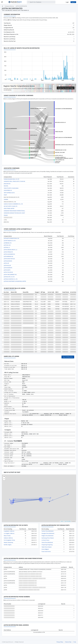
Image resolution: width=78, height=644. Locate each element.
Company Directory (9, 6)
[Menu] (2, 2)
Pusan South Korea (46, 551)
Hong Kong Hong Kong (47, 545)
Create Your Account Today (66, 88)
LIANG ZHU (58, 161)
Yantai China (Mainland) (47, 542)
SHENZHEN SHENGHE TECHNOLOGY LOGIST (14, 213)
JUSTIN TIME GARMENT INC (10, 275)
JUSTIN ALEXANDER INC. (9, 254)
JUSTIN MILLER (7, 265)
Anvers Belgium (45, 549)
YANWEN (6, 199)
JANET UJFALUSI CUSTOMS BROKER (63, 137)
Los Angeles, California (9, 533)
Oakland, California (8, 538)
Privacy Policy (60, 642)
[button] (4, 477)
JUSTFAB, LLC (7, 247)
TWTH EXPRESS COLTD (36, 155)
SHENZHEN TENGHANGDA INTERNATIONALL (14, 211)
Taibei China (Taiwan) (47, 547)
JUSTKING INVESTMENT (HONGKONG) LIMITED (15, 281)
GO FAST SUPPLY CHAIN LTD (11, 206)
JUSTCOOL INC (7, 245)
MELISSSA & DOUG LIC (60, 122)
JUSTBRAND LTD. (8, 243)
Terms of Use (68, 642)
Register (73, 2)
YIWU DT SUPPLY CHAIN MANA (38, 148)
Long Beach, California (9, 531)
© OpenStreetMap (67, 521)
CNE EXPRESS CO (34, 151)
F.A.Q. (75, 642)
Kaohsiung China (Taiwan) (48, 538)
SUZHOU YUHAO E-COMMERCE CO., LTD (13, 204)
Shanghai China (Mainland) (48, 533)
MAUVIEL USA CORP (60, 152)
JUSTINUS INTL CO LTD (9, 277)
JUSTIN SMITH (7, 270)
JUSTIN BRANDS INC (8, 256)
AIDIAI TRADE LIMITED (9, 208)
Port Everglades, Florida (9, 540)
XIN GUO (57, 163)
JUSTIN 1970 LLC (59, 155)
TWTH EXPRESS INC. (60, 160)
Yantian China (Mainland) (47, 531)
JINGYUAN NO (34, 135)
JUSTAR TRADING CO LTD (10, 241)
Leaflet (62, 521)
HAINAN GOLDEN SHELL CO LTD (38, 108)
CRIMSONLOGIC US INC (61, 150)
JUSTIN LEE (6, 263)
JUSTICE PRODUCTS (8, 252)
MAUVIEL (33, 143)
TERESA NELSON (59, 132)
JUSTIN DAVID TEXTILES (9, 259)
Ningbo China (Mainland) (47, 536)
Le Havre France (45, 540)
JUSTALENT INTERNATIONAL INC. (12, 238)
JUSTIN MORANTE (8, 268)
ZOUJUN (6, 215)
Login (67, 2)
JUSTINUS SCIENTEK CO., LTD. (11, 279)
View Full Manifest (68, 357)
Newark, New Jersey (8, 542)
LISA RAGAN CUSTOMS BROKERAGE (63, 109)
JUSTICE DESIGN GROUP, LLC (11, 250)
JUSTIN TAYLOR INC (8, 272)
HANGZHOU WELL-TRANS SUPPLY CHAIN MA (41, 123)
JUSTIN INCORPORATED (11, 128)
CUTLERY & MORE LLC (60, 157)
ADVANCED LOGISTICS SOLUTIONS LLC (64, 145)
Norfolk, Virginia (8, 545)
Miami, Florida (7, 536)
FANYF (32, 158)
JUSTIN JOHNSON (8, 261)
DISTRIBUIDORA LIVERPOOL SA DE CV (64, 158)
